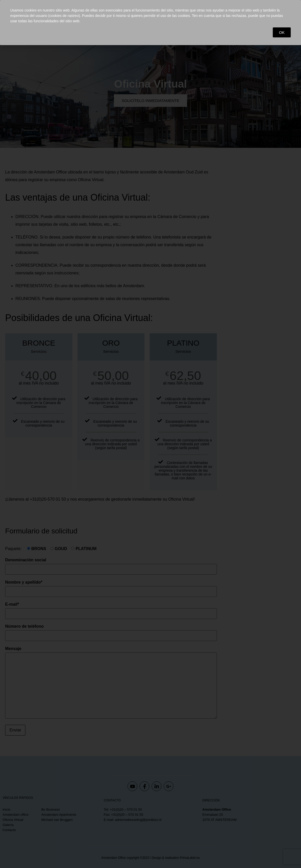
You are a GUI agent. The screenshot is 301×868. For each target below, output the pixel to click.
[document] (150, 434)
